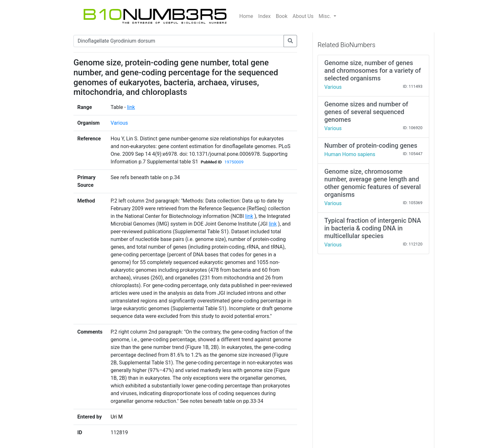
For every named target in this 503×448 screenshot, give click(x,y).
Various (119, 123)
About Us (303, 16)
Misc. (325, 16)
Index (264, 16)
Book (282, 16)
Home (246, 16)
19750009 (234, 162)
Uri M (117, 417)
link (131, 107)
